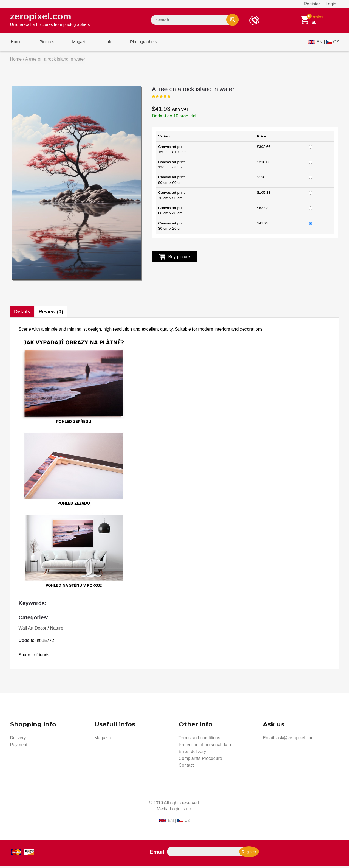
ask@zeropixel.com (296, 740)
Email (157, 854)
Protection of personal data (205, 747)
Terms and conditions (199, 740)
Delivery (18, 740)
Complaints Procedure (200, 761)
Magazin (77, 43)
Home (16, 43)
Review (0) (51, 314)
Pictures (45, 43)
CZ (336, 43)
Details (22, 314)
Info (104, 43)
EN (319, 43)
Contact (186, 767)
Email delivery (192, 754)
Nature (57, 630)
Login (331, 4)
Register (312, 4)
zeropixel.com (50, 19)
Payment (19, 747)
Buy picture (174, 259)
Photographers (137, 43)
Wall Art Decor (33, 630)
